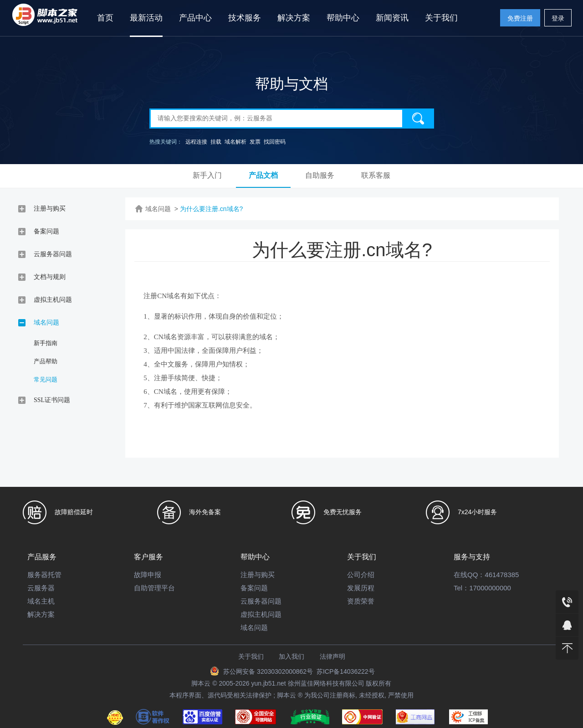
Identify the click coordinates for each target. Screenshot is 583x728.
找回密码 (275, 142)
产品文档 (263, 175)
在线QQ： (469, 575)
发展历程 (361, 588)
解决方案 (294, 18)
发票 (255, 142)
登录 (558, 18)
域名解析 (235, 142)
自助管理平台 (154, 588)
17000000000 (490, 588)
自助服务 (320, 175)
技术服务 (245, 18)
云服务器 (41, 588)
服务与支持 (472, 557)
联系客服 (376, 175)
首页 (105, 18)
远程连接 (196, 142)
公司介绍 (361, 575)
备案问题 (254, 588)
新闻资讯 (392, 18)
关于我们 (441, 18)
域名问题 (254, 627)
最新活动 (146, 18)
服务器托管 (44, 575)
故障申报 (148, 575)
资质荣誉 (361, 601)
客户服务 (148, 557)
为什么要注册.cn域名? (211, 209)
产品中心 (195, 18)
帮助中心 (343, 18)
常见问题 (46, 379)
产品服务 (42, 557)
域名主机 (41, 601)
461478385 (502, 575)
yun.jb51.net (268, 683)
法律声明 (332, 656)
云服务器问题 (261, 601)
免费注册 (520, 18)
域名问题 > (162, 209)
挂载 (216, 142)
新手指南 (46, 343)
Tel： (461, 588)
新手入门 (207, 175)
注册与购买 (258, 575)
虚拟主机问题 (261, 614)
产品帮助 (46, 361)
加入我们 (291, 656)
